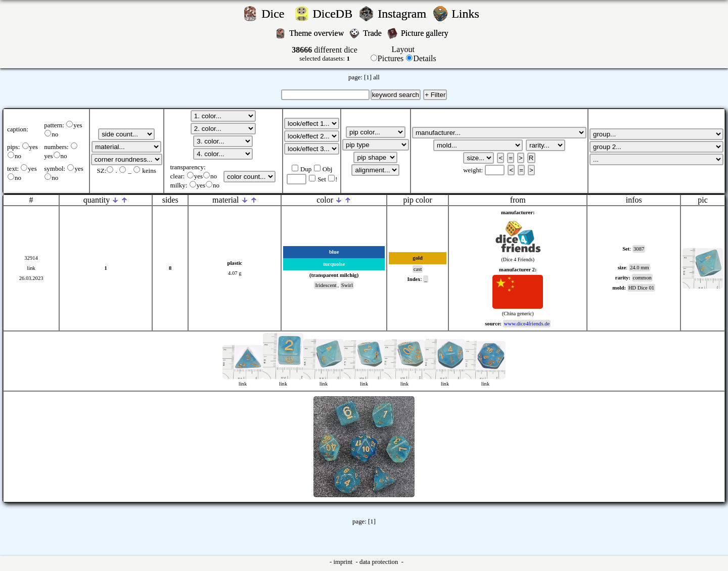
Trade (373, 33)
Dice (276, 14)
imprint (344, 562)
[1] (368, 77)
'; (126, 134)
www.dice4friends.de (527, 324)
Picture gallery (427, 33)
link (31, 268)
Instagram (403, 14)
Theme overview (317, 33)
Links (468, 14)
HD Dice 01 (642, 288)
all (376, 77)
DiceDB (334, 14)
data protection (380, 562)
